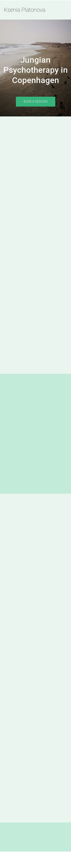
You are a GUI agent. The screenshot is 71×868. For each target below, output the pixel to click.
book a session (36, 102)
